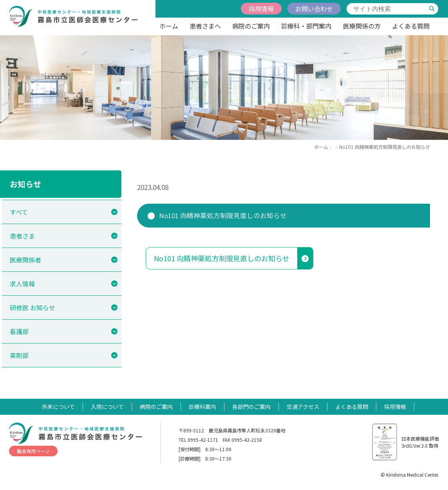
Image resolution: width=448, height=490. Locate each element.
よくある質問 (411, 26)
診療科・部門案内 (306, 26)
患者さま (22, 236)
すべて (19, 212)
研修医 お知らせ (33, 307)
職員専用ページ (33, 451)
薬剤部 (19, 355)
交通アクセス (303, 407)
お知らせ (25, 184)
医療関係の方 (362, 26)
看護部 (19, 331)
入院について (107, 407)
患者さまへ (205, 26)
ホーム (169, 26)
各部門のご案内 (251, 407)
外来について (58, 407)
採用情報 (261, 9)
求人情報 (22, 284)
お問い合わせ (314, 9)
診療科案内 (202, 407)
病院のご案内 (251, 26)
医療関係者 (25, 260)
